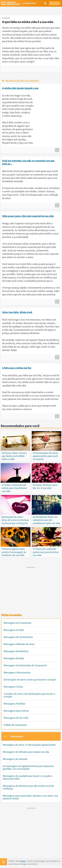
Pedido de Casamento (15, 725)
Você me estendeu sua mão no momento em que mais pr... (28, 162)
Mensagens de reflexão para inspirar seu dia (26, 752)
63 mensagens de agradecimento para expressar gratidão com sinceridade (28, 767)
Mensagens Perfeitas (14, 704)
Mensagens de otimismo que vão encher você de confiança (28, 787)
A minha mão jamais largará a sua (20, 88)
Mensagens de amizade (15, 759)
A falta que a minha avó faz (17, 368)
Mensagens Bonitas (14, 658)
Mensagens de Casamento (17, 623)
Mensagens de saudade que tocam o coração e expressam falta (28, 777)
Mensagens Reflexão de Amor (19, 644)
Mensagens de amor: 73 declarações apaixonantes (29, 745)
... (57, 150)
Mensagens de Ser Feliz (16, 718)
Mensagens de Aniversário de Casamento (25, 665)
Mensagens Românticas (16, 651)
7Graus (23, 861)
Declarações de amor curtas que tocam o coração (30, 680)
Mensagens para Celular (16, 711)
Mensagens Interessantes (17, 672)
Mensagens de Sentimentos (18, 637)
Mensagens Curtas (13, 687)
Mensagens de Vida (14, 630)
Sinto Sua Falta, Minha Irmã (17, 312)
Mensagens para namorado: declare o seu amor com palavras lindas (31, 797)
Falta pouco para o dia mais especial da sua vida (28, 216)
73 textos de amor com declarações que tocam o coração (29, 695)
